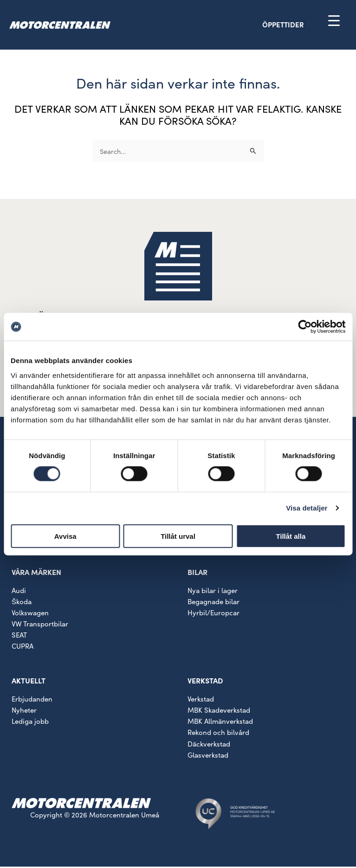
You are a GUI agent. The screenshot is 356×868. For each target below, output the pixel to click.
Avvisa (65, 536)
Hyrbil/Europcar (214, 614)
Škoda (22, 603)
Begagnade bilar (214, 603)
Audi (19, 591)
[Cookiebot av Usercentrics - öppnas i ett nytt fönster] (305, 327)
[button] (299, 25)
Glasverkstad (208, 756)
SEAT (19, 636)
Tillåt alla (291, 536)
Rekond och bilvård (218, 734)
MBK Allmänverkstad (220, 723)
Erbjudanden (32, 700)
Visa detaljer (307, 508)
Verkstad (201, 700)
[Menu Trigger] (334, 20)
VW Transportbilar (40, 625)
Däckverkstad (209, 745)
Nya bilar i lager (213, 591)
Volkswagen (30, 614)
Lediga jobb (30, 723)
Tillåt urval (178, 536)
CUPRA (23, 647)
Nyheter (24, 712)
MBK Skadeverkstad (219, 712)
